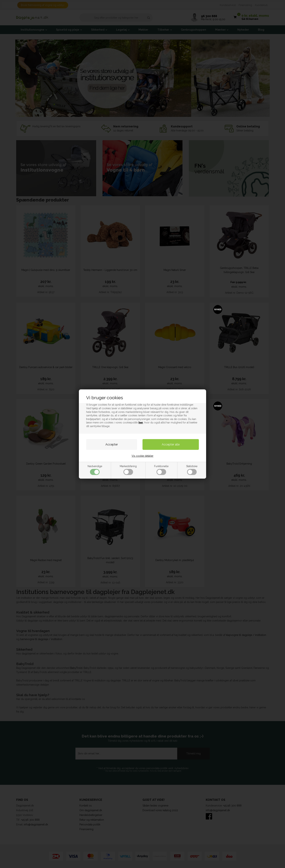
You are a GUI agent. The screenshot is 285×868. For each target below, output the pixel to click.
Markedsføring (128, 470)
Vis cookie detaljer (142, 456)
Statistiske (192, 470)
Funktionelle (161, 470)
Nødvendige (95, 470)
